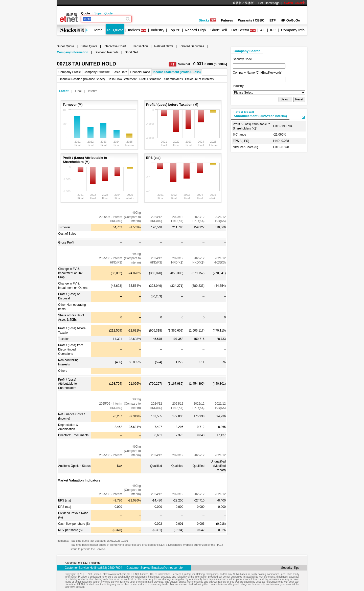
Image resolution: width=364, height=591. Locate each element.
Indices (134, 30)
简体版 (249, 3)
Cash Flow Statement (122, 79)
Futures (227, 20)
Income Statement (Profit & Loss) (177, 72)
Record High (195, 30)
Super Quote (103, 13)
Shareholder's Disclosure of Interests (189, 79)
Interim (93, 91)
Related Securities (192, 46)
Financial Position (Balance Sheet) (82, 79)
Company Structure (97, 72)
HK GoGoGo (290, 20)
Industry (158, 30)
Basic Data (120, 72)
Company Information (73, 52)
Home (98, 30)
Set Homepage (269, 3)
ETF (273, 20)
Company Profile (70, 72)
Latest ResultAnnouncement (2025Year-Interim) (260, 114)
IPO (273, 30)
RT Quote (115, 30)
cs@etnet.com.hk (172, 568)
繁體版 (237, 3)
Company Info (293, 30)
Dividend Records (107, 52)
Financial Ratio (140, 72)
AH (263, 30)
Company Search (247, 51)
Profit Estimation (150, 79)
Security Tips (290, 568)
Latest (64, 91)
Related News (164, 46)
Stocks (207, 20)
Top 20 (175, 30)
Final (78, 91)
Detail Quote (89, 46)
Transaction (140, 46)
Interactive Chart (115, 46)
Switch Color (294, 3)
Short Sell (219, 30)
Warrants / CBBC (251, 20)
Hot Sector (240, 30)
